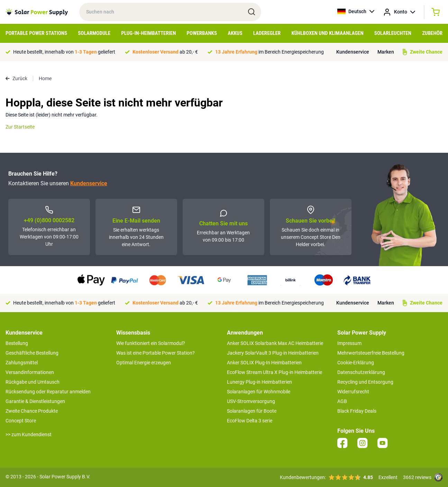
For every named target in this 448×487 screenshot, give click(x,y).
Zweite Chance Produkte (32, 411)
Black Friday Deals (357, 411)
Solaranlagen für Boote (252, 411)
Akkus (235, 33)
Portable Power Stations (36, 33)
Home (45, 78)
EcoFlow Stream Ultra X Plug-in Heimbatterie (275, 372)
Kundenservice (353, 52)
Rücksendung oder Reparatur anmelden (48, 392)
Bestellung (17, 343)
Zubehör (432, 33)
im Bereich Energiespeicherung (269, 52)
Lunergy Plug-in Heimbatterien (259, 382)
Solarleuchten (393, 33)
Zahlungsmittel (22, 363)
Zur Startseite (20, 127)
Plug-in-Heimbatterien (148, 33)
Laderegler (267, 33)
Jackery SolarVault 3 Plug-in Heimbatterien (273, 353)
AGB (342, 401)
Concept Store (21, 421)
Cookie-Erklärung (356, 363)
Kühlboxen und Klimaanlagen (327, 33)
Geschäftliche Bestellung (32, 353)
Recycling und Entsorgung (365, 382)
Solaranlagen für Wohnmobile (259, 392)
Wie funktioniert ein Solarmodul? (151, 343)
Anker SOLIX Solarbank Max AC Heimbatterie (275, 343)
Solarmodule (94, 33)
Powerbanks (202, 33)
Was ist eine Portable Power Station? (156, 353)
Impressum (349, 343)
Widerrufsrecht (353, 392)
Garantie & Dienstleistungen (35, 401)
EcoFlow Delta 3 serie (250, 421)
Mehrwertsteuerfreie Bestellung (371, 353)
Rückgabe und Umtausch (33, 382)
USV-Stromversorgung (251, 401)
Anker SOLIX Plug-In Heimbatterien (264, 363)
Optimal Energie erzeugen (144, 363)
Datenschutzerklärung (361, 372)
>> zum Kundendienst (29, 434)
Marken (386, 52)
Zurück (16, 78)
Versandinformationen (30, 372)
